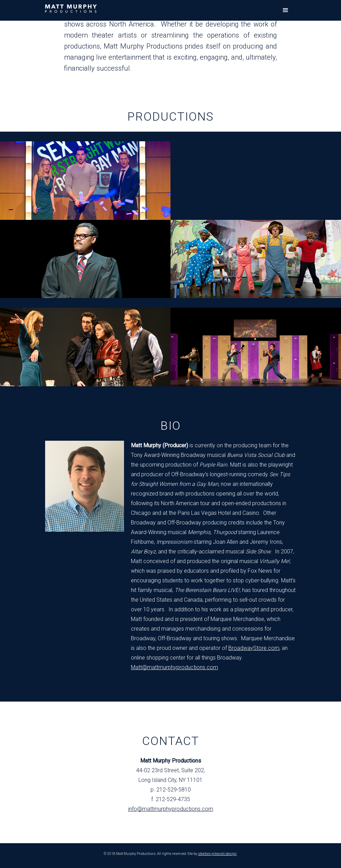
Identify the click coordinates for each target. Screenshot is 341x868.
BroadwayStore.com (254, 648)
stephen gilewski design (217, 854)
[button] (286, 10)
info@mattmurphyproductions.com (171, 809)
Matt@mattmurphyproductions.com (174, 667)
